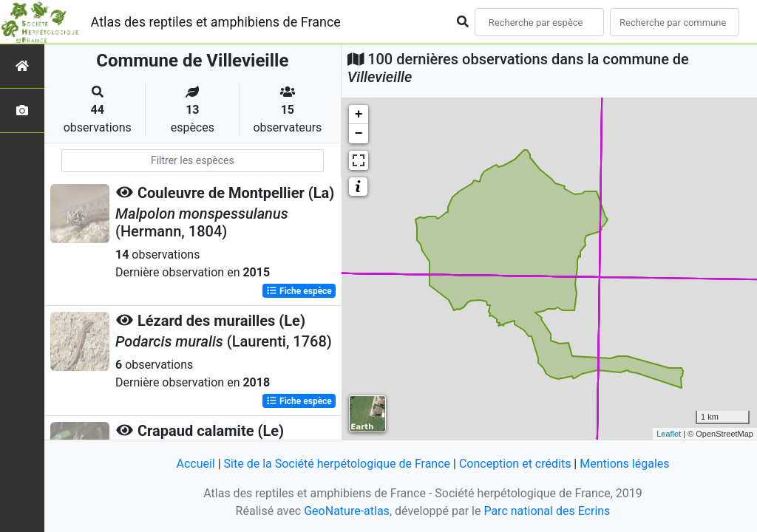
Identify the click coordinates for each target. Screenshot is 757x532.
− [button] (359, 134)
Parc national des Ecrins (547, 511)
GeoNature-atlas (347, 511)
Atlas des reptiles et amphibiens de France (216, 22)
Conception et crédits (515, 464)
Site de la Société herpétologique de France (337, 464)
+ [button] (359, 115)
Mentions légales (624, 464)
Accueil (195, 464)
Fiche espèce (299, 291)
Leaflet (669, 434)
